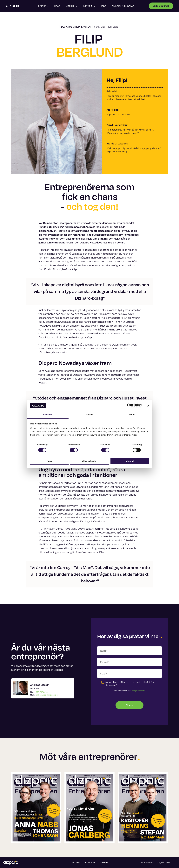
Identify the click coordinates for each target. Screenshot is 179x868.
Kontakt (89, 6)
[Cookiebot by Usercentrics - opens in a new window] (129, 406)
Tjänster (42, 6)
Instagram (90, 863)
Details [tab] (89, 415)
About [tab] (131, 415)
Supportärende (161, 6)
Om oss (72, 6)
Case (57, 6)
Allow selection (89, 461)
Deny (49, 461)
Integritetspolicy (138, 691)
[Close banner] (148, 406)
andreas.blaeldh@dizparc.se (47, 695)
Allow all (130, 461)
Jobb (104, 6)
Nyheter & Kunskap (123, 6)
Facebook (75, 863)
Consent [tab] (48, 415)
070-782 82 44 (42, 692)
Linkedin (104, 863)
